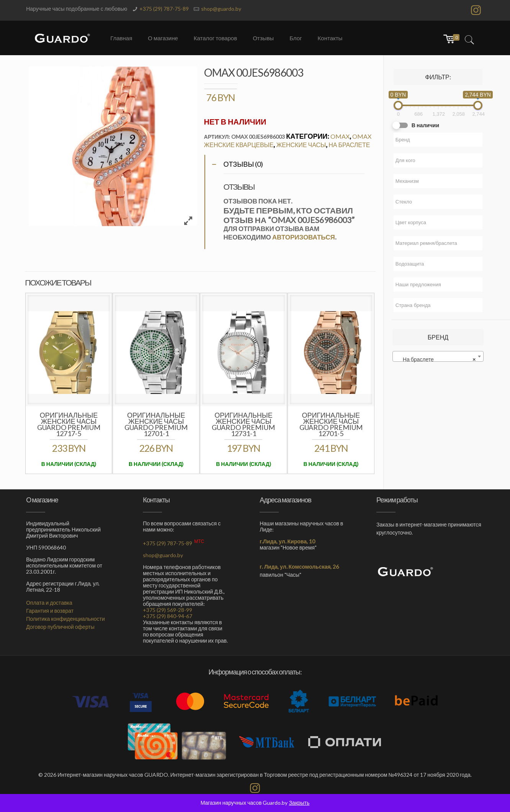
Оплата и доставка (49, 603)
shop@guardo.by (221, 9)
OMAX (340, 136)
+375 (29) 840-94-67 (168, 616)
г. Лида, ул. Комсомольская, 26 (299, 567)
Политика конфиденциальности (65, 619)
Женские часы (301, 145)
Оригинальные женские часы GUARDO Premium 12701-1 (156, 424)
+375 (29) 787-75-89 (164, 9)
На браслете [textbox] (436, 359)
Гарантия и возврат (50, 611)
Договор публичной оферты (60, 627)
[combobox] (438, 356)
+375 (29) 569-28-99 (168, 610)
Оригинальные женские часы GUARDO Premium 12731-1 (243, 424)
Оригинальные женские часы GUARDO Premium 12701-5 (331, 424)
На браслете (349, 145)
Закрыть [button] (299, 803)
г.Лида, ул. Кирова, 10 (287, 541)
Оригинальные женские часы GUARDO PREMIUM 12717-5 (69, 424)
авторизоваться (304, 237)
